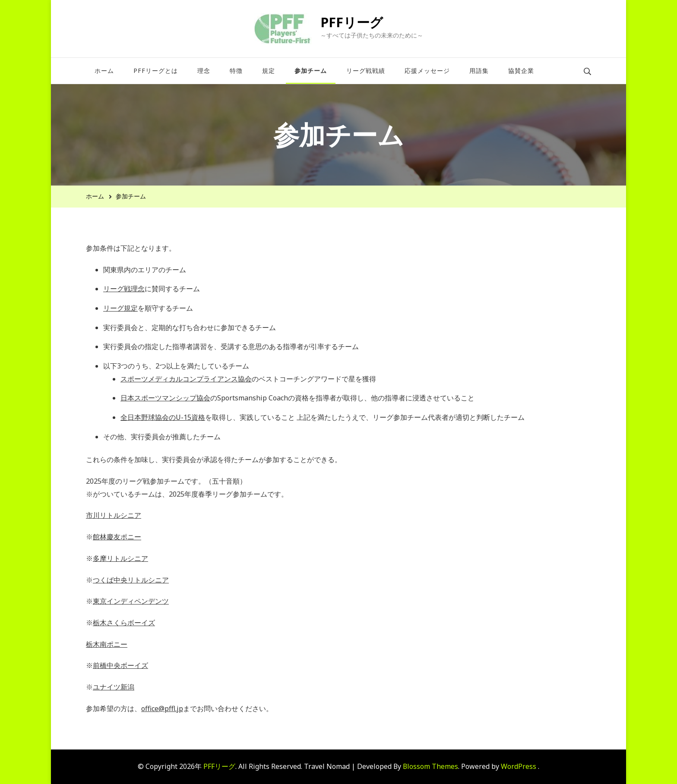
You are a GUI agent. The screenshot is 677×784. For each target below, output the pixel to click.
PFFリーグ (352, 22)
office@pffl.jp (162, 708)
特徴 (236, 71)
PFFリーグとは (156, 71)
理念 (204, 71)
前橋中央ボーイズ (120, 665)
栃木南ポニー (107, 644)
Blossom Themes (430, 766)
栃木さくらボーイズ (124, 623)
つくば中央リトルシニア (131, 580)
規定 (269, 71)
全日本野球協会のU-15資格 (163, 417)
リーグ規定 (120, 308)
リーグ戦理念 (124, 289)
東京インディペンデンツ (131, 601)
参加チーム (311, 71)
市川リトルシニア (114, 515)
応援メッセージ (427, 71)
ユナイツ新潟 (114, 687)
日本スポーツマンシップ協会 (165, 398)
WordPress (519, 766)
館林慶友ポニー (117, 537)
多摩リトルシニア (120, 558)
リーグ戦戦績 (366, 71)
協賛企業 (521, 71)
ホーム (104, 71)
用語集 (479, 71)
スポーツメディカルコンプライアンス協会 (186, 379)
